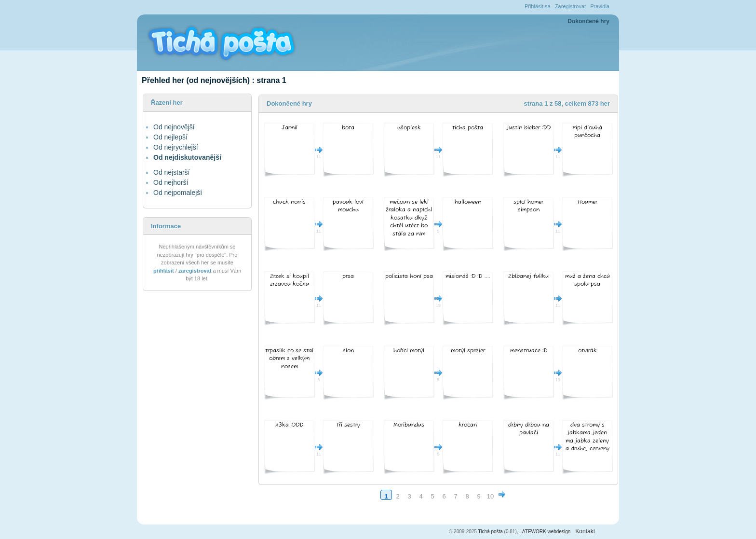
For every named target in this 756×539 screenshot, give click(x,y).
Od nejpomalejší (178, 193)
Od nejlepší (170, 137)
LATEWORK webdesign (545, 532)
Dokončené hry (588, 21)
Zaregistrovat (570, 6)
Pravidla (600, 6)
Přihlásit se (538, 6)
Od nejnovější (174, 127)
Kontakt (585, 531)
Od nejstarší (171, 172)
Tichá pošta (491, 532)
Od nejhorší (171, 182)
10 (490, 496)
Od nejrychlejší (176, 147)
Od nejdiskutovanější (187, 157)
